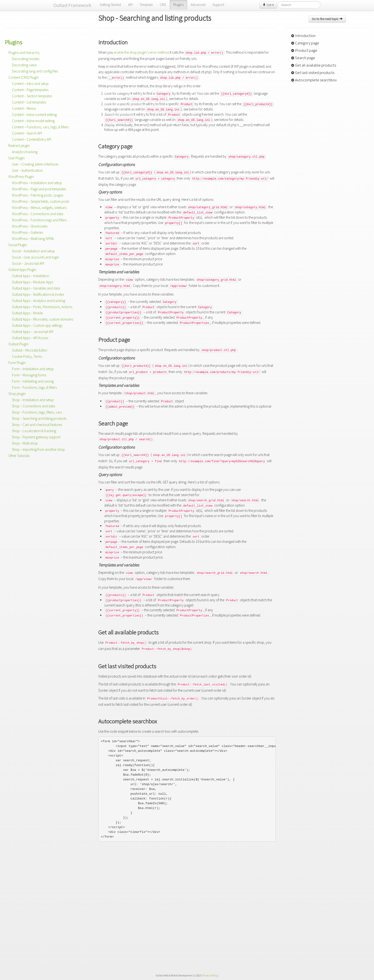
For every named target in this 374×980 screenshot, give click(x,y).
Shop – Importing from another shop (38, 449)
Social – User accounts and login (36, 257)
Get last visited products (313, 73)
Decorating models (26, 59)
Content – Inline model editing (33, 121)
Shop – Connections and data (34, 406)
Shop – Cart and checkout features (37, 425)
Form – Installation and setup (33, 369)
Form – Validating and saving (33, 381)
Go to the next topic (327, 19)
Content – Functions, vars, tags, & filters (40, 127)
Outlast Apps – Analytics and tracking (39, 301)
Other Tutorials (19, 456)
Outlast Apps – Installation (31, 276)
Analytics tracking (25, 152)
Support (218, 5)
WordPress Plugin (21, 177)
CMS (163, 5)
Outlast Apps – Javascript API (33, 332)
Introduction (303, 36)
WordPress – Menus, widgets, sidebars (39, 208)
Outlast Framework (72, 5)
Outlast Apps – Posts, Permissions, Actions (42, 307)
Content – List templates (29, 102)
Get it (268, 5)
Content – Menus (24, 108)
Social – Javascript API (28, 263)
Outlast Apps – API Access (30, 338)
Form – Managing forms (29, 375)
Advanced (198, 5)
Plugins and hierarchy (24, 53)
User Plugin (16, 158)
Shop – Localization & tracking (34, 431)
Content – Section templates (32, 96)
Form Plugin (17, 363)
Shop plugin (17, 394)
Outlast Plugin (18, 344)
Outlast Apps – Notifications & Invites (38, 294)
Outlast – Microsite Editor (30, 350)
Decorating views (24, 65)
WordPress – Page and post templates (39, 189)
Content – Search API (27, 133)
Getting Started (110, 5)
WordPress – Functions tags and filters (39, 220)
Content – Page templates (30, 90)
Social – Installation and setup (33, 251)
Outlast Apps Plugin (22, 270)
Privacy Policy (210, 975)
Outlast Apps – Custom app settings (37, 325)
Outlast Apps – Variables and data (36, 288)
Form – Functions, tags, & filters (34, 387)
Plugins (178, 5)
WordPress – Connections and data (38, 214)
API (130, 5)
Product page (304, 50)
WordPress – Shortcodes (30, 226)
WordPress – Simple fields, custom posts (41, 201)
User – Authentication (27, 170)
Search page (303, 58)
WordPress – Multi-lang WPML (33, 239)
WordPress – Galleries (27, 232)
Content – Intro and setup (30, 84)
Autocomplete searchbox (314, 80)
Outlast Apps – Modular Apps (33, 282)
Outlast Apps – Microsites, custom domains (43, 319)
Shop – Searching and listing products (39, 418)
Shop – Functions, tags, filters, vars (37, 412)
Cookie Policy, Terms (27, 356)
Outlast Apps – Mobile (27, 313)
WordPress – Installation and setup (37, 183)
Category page (305, 43)
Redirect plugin (19, 146)
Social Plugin (18, 245)
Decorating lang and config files (35, 71)
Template (146, 5)
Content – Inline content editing (34, 115)
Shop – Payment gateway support (36, 437)
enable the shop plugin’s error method (141, 52)
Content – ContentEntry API (32, 139)
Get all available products (314, 65)
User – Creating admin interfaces (35, 164)
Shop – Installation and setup (33, 400)
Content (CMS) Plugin (23, 77)
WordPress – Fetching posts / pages (38, 195)
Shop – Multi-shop (25, 443)
